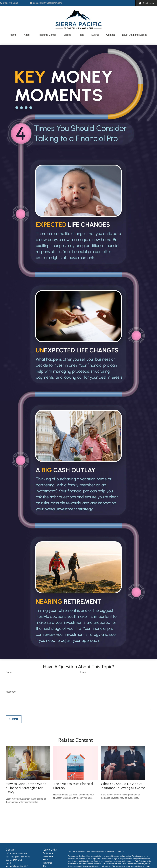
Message (11, 692)
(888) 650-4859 (9, 3)
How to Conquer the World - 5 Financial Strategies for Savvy (27, 788)
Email (83, 672)
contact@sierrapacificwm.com (46, 3)
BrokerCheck (121, 851)
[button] (13, 35)
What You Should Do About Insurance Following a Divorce (123, 786)
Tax (45, 866)
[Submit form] (14, 719)
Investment (48, 856)
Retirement (48, 853)
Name (9, 672)
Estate (46, 860)
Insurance (48, 863)
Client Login (146, 3)
